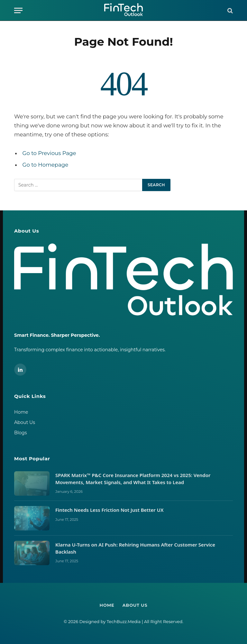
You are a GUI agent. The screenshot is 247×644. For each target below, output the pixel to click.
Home (21, 412)
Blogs (21, 433)
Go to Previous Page (49, 153)
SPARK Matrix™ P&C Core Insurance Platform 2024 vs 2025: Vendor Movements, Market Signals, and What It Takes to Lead (133, 478)
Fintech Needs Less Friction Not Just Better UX (110, 510)
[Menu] (18, 10)
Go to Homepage (46, 165)
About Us (25, 422)
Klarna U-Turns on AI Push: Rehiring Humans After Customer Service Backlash (135, 548)
